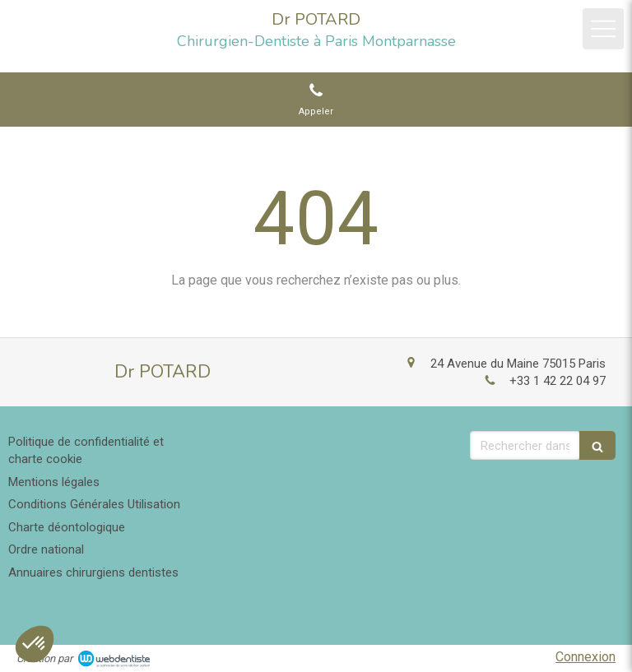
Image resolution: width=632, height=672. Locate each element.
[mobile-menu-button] (603, 29)
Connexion (586, 657)
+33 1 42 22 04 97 (558, 381)
